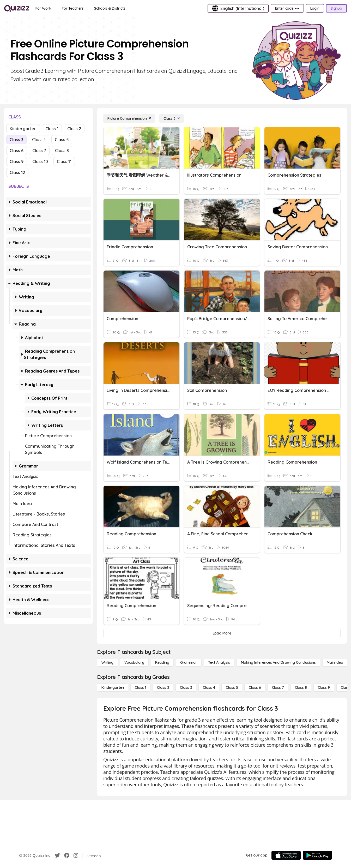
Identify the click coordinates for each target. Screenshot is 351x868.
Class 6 (17, 151)
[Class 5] (232, 687)
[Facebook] (67, 855)
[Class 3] (172, 118)
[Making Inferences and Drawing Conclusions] (278, 662)
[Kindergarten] (113, 687)
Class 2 (74, 129)
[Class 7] (278, 687)
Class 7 (39, 151)
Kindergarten (23, 129)
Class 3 (16, 140)
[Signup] (336, 8)
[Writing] (107, 662)
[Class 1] (140, 687)
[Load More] (222, 633)
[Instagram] (76, 855)
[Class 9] (324, 687)
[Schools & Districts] (110, 8)
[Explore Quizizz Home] (17, 8)
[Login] (315, 8)
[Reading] (162, 662)
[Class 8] (301, 687)
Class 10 (40, 161)
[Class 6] (255, 687)
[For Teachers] (73, 8)
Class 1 (52, 129)
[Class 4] (209, 687)
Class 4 (39, 140)
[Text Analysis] (219, 662)
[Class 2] (163, 687)
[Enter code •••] (287, 8)
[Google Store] (317, 855)
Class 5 (62, 140)
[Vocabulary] (134, 662)
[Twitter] (57, 855)
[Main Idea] (335, 662)
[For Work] (43, 8)
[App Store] (286, 855)
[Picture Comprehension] (129, 118)
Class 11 (64, 161)
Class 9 (17, 161)
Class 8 (62, 151)
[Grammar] (189, 662)
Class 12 (17, 172)
